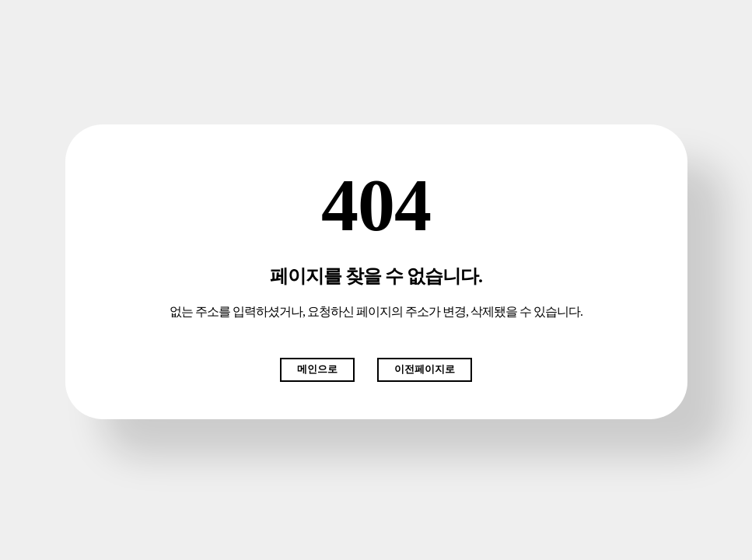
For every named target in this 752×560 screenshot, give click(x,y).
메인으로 (317, 369)
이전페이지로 (425, 369)
